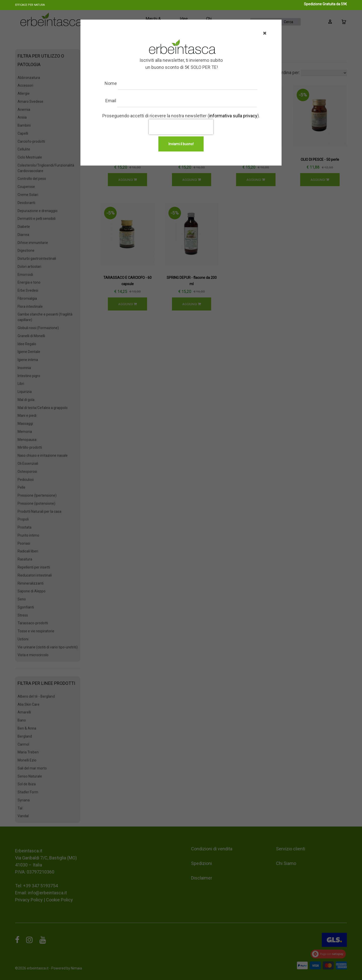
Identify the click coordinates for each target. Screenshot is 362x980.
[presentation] (181, 127)
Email (125, 101)
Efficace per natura (30, 5)
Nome (125, 83)
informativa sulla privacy (233, 116)
